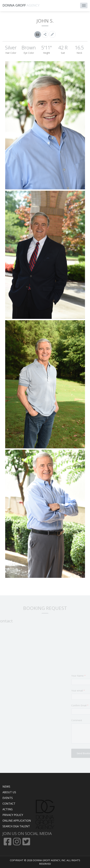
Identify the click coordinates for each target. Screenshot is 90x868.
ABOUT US (9, 792)
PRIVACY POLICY (13, 815)
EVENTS (8, 798)
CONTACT (9, 804)
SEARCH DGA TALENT (16, 826)
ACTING (8, 809)
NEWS (6, 787)
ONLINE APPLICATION (17, 821)
